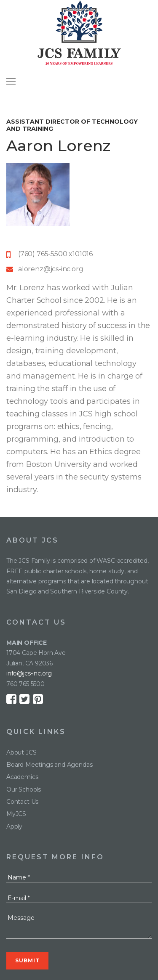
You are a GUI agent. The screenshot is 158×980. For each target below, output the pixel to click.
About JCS (21, 752)
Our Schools (24, 789)
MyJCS (16, 814)
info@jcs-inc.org (29, 673)
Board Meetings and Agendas (49, 765)
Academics (22, 777)
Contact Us (22, 802)
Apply (14, 826)
